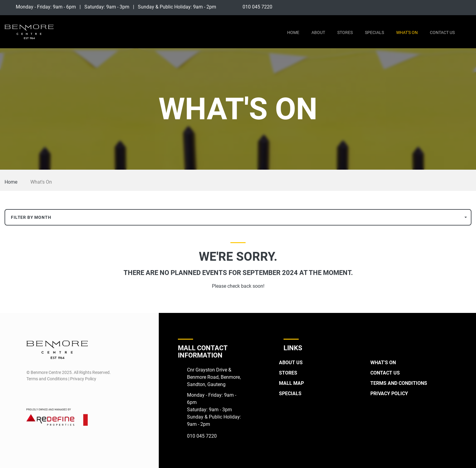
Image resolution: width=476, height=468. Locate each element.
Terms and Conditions (399, 383)
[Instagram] (467, 7)
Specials (374, 32)
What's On (407, 32)
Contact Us (442, 32)
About (318, 32)
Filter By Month (31, 217)
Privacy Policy (389, 393)
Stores (345, 32)
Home (293, 32)
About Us (291, 363)
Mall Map (291, 383)
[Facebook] (456, 7)
